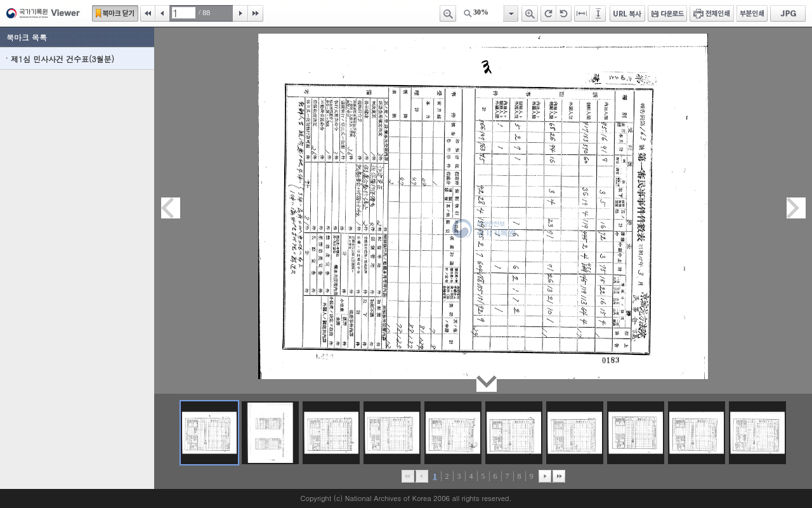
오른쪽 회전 (548, 13)
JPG (788, 13)
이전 (162, 13)
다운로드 (667, 13)
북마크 (115, 13)
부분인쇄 (752, 13)
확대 (530, 13)
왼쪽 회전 (564, 13)
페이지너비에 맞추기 (582, 13)
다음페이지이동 (796, 208)
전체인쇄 (712, 13)
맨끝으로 (559, 476)
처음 (148, 13)
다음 (240, 13)
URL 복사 (627, 13)
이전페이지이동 (171, 208)
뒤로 (545, 476)
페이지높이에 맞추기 (599, 13)
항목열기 (510, 13)
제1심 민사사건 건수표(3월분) (62, 59)
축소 (448, 13)
